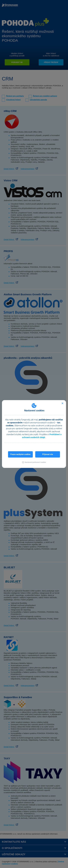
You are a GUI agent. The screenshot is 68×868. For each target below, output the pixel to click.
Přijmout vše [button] (48, 454)
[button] (34, 462)
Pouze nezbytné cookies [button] (20, 454)
